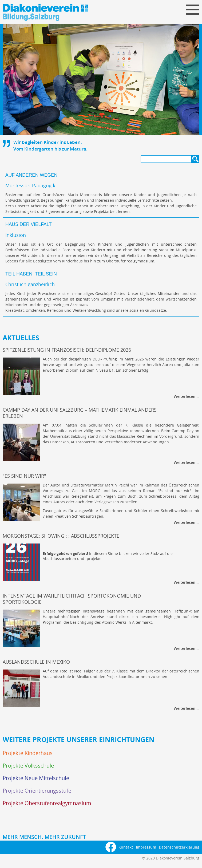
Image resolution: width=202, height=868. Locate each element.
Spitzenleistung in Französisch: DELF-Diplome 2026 (67, 350)
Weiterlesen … (187, 396)
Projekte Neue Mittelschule (36, 778)
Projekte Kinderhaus (28, 753)
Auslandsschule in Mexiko (36, 662)
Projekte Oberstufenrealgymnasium (47, 803)
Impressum (146, 847)
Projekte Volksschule (28, 766)
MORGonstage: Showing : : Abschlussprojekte (61, 536)
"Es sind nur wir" (24, 476)
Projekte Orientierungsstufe (37, 791)
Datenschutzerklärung (179, 847)
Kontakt (126, 847)
